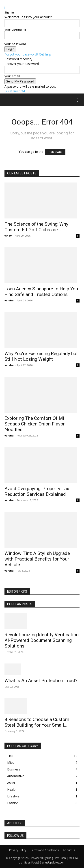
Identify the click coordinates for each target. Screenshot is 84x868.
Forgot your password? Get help (28, 54)
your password (15, 44)
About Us (69, 850)
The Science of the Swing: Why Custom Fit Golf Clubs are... (36, 227)
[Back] (5, 8)
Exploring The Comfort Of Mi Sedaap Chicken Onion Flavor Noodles (35, 424)
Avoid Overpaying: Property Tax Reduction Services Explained (37, 491)
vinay (8, 236)
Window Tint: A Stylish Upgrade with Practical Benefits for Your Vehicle (37, 559)
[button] (8, 100)
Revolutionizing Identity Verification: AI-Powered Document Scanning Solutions (42, 640)
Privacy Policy (18, 850)
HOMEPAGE (55, 152)
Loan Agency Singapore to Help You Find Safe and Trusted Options (41, 292)
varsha (9, 300)
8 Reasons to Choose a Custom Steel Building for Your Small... (37, 722)
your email (12, 76)
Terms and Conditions (45, 850)
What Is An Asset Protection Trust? (41, 681)
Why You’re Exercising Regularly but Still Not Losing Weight (41, 356)
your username (15, 29)
